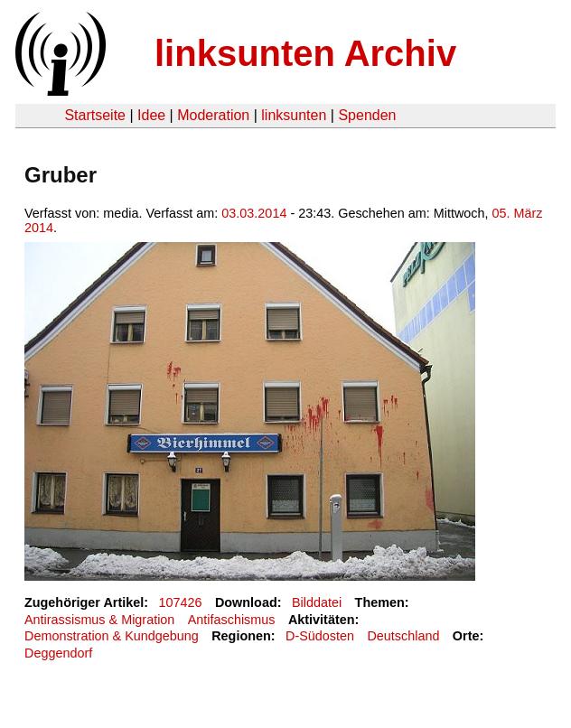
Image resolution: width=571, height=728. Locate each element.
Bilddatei (317, 602)
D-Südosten (320, 636)
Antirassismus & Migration (99, 620)
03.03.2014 (254, 213)
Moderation (213, 115)
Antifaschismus (232, 620)
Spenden (367, 115)
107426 (181, 602)
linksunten (294, 115)
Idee (151, 115)
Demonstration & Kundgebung (112, 636)
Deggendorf (58, 653)
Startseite (95, 115)
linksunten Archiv (305, 53)
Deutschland (403, 636)
